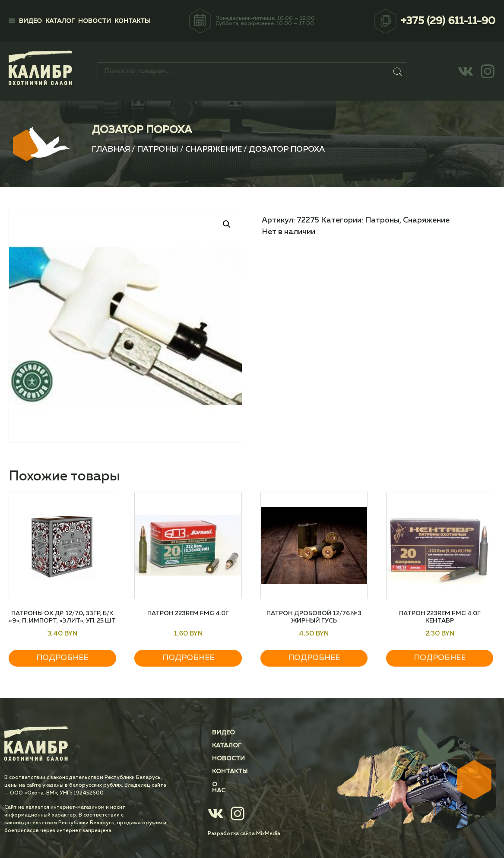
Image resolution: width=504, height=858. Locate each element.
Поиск (398, 71)
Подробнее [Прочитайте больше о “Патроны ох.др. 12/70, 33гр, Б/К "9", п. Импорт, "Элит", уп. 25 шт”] (62, 658)
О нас (222, 785)
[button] (227, 224)
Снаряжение (214, 149)
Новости (95, 21)
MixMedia (268, 828)
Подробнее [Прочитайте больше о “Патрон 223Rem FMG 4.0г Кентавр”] (440, 658)
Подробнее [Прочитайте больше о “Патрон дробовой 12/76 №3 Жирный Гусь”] (314, 658)
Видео (30, 21)
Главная (111, 149)
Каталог (60, 21)
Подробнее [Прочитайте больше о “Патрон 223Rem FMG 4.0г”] (188, 658)
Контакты (132, 21)
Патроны (158, 149)
